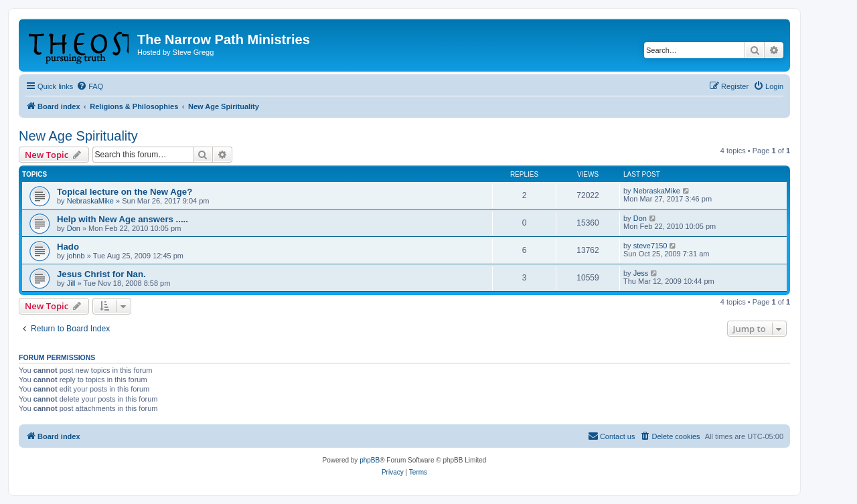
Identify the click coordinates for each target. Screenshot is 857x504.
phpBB (370, 460)
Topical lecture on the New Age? (125, 192)
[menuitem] (90, 86)
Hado (68, 247)
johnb (76, 256)
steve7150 (650, 246)
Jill (71, 283)
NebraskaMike (90, 201)
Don (74, 228)
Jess (641, 273)
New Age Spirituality (78, 136)
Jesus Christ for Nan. (101, 274)
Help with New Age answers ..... (123, 219)
